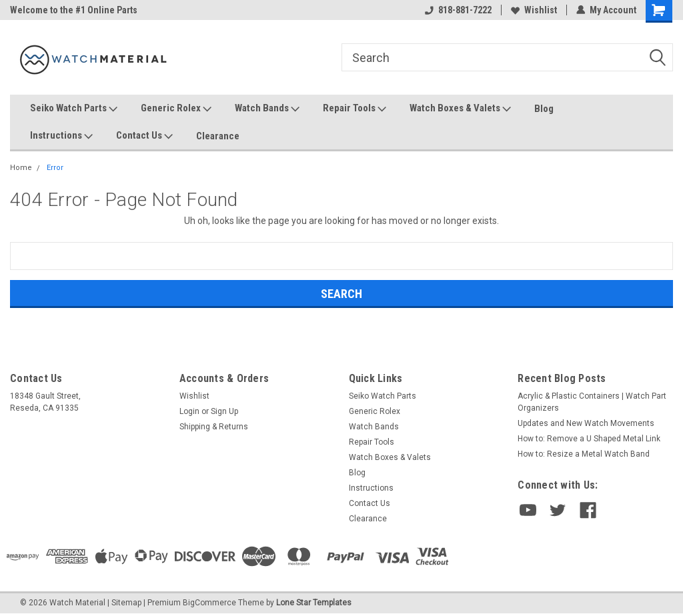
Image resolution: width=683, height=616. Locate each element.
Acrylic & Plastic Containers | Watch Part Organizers (592, 402)
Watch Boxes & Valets (460, 109)
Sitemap (126, 603)
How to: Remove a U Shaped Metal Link (589, 439)
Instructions (61, 136)
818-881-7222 (458, 10)
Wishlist (534, 10)
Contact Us (144, 136)
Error (55, 168)
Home (21, 168)
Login (189, 411)
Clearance (218, 136)
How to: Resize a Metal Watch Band (584, 454)
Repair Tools (355, 109)
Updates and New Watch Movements (586, 423)
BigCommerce (209, 603)
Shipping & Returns (214, 427)
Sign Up (224, 411)
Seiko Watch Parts (74, 109)
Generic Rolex (176, 109)
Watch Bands (267, 109)
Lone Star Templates (314, 603)
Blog (544, 109)
